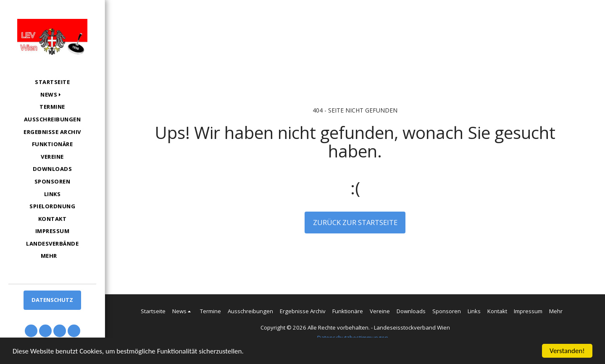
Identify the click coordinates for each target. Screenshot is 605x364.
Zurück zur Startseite (355, 222)
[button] (52, 95)
